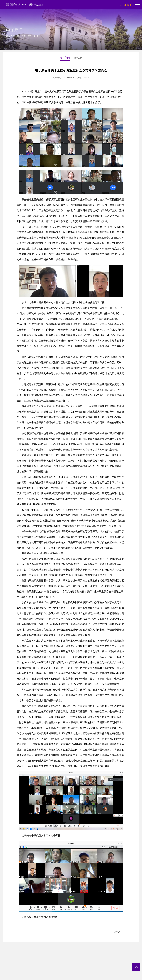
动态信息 (77, 58)
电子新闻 (17, 36)
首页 (8, 36)
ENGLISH (125, 5)
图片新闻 (28, 36)
